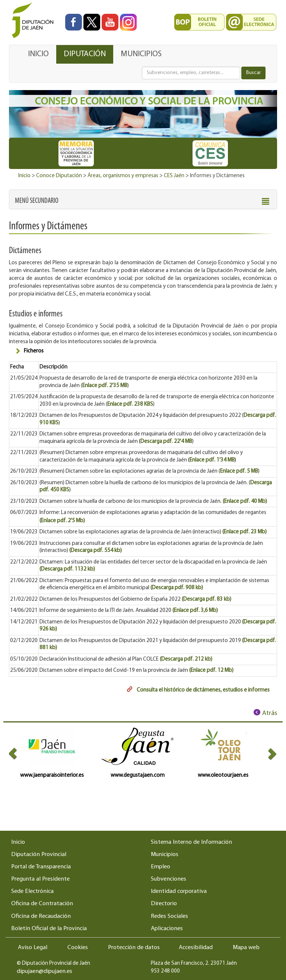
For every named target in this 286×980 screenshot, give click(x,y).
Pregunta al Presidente (40, 879)
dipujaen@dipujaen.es (45, 971)
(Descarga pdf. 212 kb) (186, 659)
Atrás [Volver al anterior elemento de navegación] (270, 713)
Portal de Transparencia (41, 867)
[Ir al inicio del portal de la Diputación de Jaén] (35, 21)
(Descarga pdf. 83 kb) (207, 599)
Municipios (165, 855)
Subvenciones (169, 879)
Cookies (78, 948)
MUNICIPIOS (141, 54)
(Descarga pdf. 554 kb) (96, 551)
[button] (37, 201)
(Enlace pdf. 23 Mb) (244, 532)
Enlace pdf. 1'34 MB (212, 460)
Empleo (161, 867)
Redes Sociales (169, 916)
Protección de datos (134, 948)
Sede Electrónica (32, 891)
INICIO (38, 54)
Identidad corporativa (179, 891)
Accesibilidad (196, 948)
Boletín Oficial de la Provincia (49, 929)
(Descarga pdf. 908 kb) (177, 588)
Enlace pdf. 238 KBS (130, 404)
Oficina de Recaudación (41, 916)
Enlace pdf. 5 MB (239, 471)
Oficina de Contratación (42, 904)
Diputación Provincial (39, 855)
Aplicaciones (167, 929)
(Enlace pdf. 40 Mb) (245, 502)
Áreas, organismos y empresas (123, 176)
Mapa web (246, 948)
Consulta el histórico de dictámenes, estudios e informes (203, 690)
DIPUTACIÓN (85, 54)
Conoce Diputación (59, 176)
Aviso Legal (33, 948)
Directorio (164, 904)
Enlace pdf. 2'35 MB (105, 386)
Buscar (253, 73)
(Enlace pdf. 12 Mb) (211, 671)
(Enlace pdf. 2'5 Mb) (62, 521)
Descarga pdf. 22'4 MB (166, 442)
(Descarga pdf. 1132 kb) (67, 569)
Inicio (24, 176)
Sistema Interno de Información (191, 842)
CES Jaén (174, 176)
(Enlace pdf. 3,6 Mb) (195, 611)
